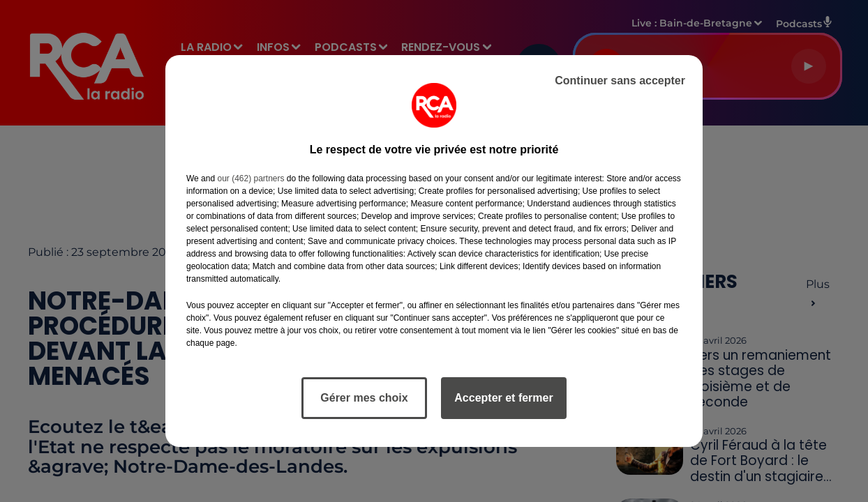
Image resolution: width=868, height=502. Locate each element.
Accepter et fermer (503, 398)
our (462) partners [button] (250, 178)
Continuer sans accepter (620, 81)
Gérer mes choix (364, 398)
